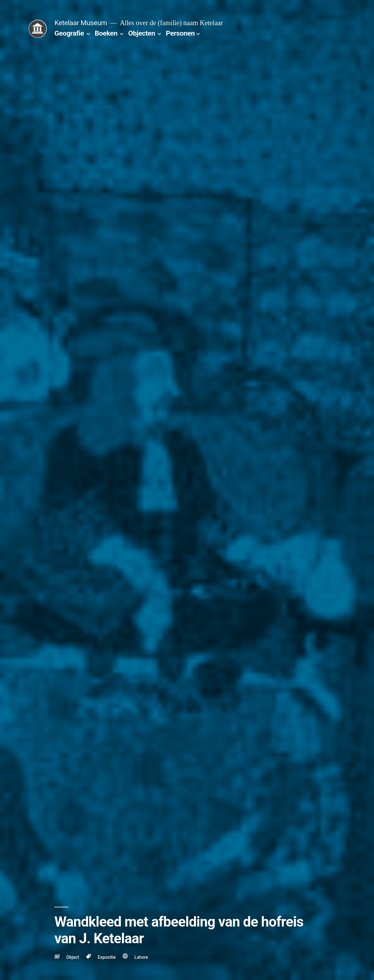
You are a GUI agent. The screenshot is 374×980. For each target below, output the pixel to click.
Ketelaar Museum (81, 23)
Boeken (106, 33)
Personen (180, 33)
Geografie (69, 33)
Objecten (142, 33)
